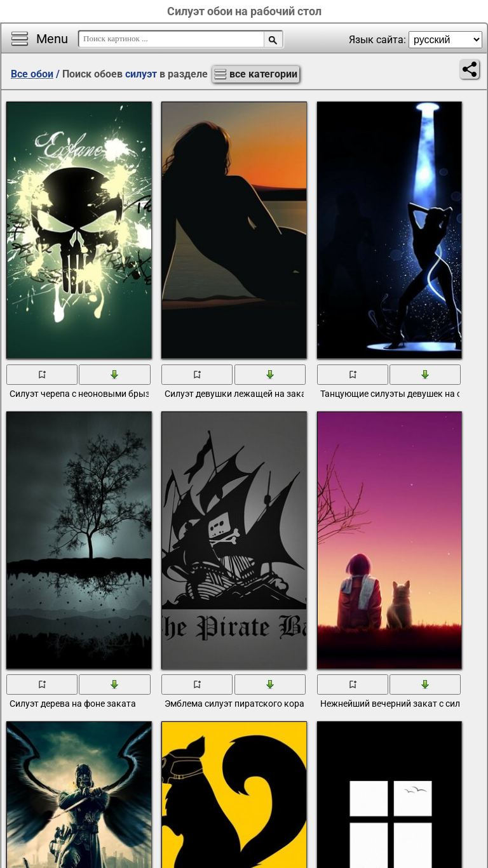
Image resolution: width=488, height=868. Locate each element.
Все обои (32, 74)
